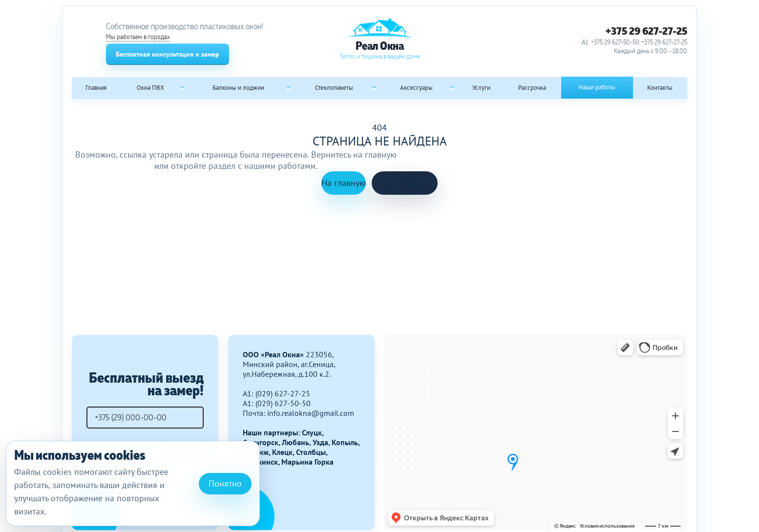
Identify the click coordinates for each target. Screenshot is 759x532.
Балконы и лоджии (238, 88)
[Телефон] (145, 418)
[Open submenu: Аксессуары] (452, 88)
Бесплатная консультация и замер (168, 54)
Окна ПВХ (150, 88)
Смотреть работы (405, 183)
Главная (96, 88)
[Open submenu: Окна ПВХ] (183, 88)
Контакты (660, 88)
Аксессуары (416, 88)
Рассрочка (532, 88)
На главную (344, 183)
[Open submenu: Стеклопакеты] (374, 88)
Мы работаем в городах (138, 37)
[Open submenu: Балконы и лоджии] (289, 88)
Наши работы (597, 87)
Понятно (225, 483)
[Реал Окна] (379, 39)
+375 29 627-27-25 (646, 31)
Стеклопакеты (334, 88)
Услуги (481, 88)
